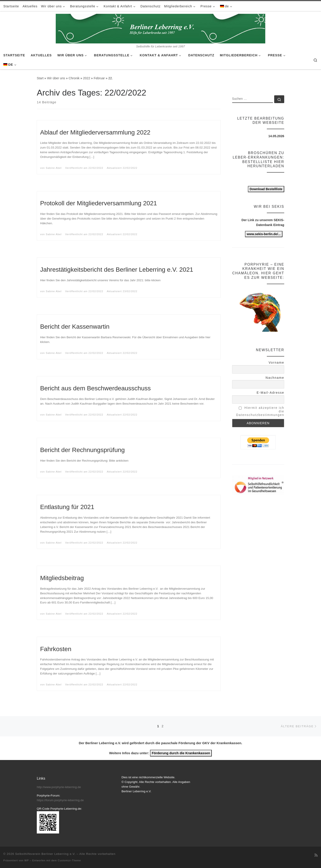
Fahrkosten (56, 649)
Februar (99, 78)
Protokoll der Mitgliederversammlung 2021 (99, 203)
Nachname (275, 378)
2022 (87, 78)
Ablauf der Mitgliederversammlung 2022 (95, 132)
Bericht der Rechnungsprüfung (82, 450)
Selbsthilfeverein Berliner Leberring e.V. (45, 854)
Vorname (276, 363)
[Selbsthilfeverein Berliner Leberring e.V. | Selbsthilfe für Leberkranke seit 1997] (160, 28)
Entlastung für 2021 (67, 507)
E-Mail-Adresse (270, 393)
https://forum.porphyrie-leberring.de (60, 800)
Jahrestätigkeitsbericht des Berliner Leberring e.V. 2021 (117, 270)
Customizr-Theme (69, 860)
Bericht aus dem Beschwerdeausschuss (95, 388)
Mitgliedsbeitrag (62, 578)
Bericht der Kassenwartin (75, 327)
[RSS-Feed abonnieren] (316, 855)
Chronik (74, 78)
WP (27, 860)
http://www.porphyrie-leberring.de (59, 787)
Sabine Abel (54, 168)
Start (40, 78)
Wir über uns (56, 78)
